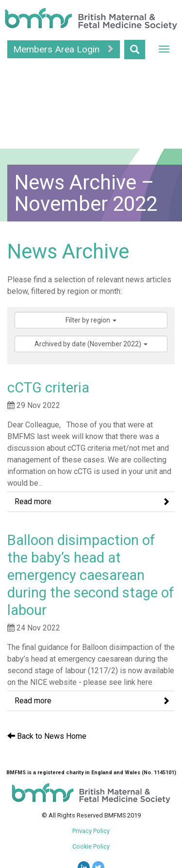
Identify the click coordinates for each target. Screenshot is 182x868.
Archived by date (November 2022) (91, 344)
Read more (92, 502)
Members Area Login (64, 49)
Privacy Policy (91, 831)
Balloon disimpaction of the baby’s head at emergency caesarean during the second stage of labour (91, 575)
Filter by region (91, 320)
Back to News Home (47, 736)
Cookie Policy (91, 846)
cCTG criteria (48, 388)
